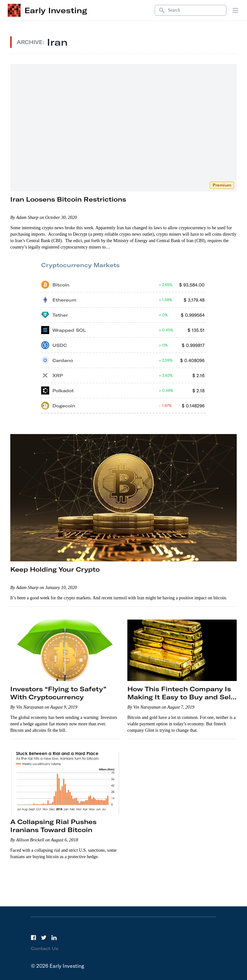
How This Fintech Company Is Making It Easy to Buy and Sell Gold (180, 697)
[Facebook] (33, 938)
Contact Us (45, 948)
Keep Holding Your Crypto (55, 569)
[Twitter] (44, 938)
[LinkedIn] (54, 938)
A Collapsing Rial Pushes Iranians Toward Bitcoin (53, 826)
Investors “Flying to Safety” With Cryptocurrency (58, 693)
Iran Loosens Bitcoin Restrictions (68, 199)
